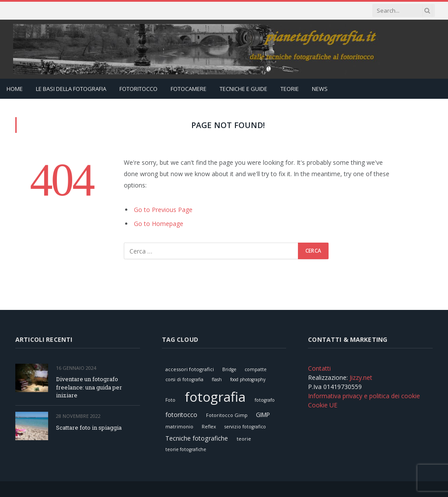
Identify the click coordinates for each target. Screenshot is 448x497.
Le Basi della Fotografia (71, 89)
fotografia (215, 397)
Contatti (319, 368)
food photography (248, 379)
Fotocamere (189, 89)
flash (217, 379)
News (320, 89)
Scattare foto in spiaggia (89, 427)
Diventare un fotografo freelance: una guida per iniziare (89, 387)
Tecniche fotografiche (197, 438)
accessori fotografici (190, 369)
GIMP (263, 415)
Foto (170, 400)
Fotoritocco (138, 89)
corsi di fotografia (184, 379)
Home (15, 89)
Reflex (209, 426)
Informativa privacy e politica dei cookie (364, 396)
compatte (255, 369)
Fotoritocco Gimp (227, 415)
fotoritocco (181, 415)
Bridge (229, 369)
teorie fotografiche (186, 449)
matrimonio (179, 426)
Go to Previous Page (163, 210)
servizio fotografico (245, 427)
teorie (244, 439)
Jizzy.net (361, 377)
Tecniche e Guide (243, 89)
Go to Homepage (159, 224)
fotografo (265, 400)
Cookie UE (323, 405)
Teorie (290, 89)
